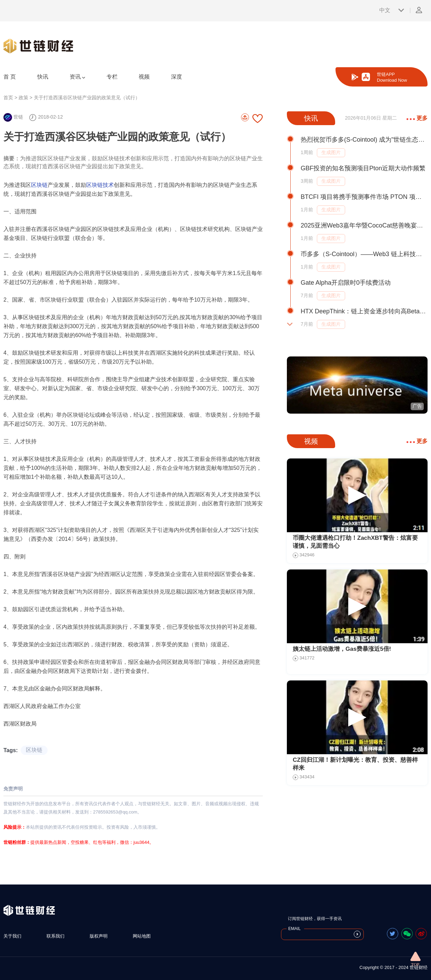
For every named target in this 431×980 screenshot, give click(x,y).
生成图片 (331, 152)
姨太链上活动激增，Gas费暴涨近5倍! (342, 649)
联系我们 (56, 936)
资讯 (77, 77)
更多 (417, 118)
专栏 (112, 77)
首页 (8, 98)
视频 (144, 77)
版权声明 (99, 936)
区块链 (39, 185)
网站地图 (142, 936)
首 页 (10, 77)
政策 (23, 98)
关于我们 (12, 936)
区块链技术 (100, 185)
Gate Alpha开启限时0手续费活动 (346, 283)
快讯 (43, 77)
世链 (13, 117)
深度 (177, 77)
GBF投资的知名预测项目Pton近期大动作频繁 (363, 168)
